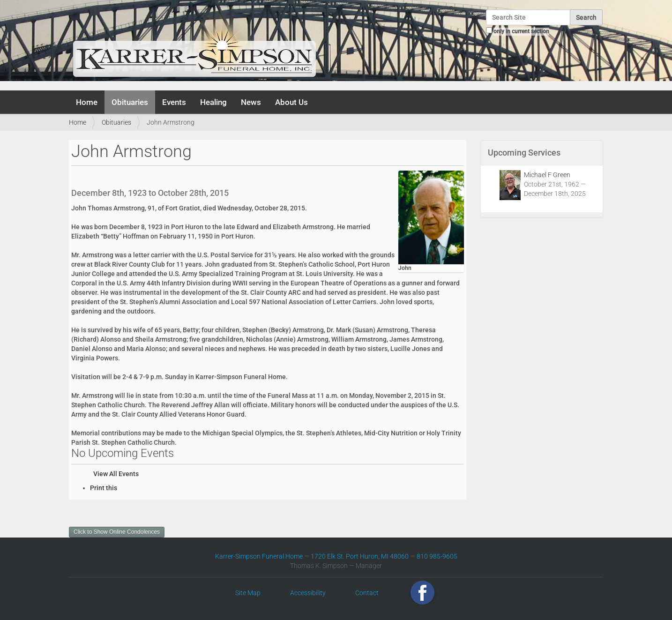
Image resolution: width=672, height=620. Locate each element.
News (251, 102)
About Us (291, 102)
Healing (213, 102)
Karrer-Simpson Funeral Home (259, 556)
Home (87, 102)
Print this (104, 488)
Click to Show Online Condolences (117, 532)
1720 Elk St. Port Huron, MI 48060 (360, 556)
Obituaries (130, 102)
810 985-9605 (437, 556)
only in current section (521, 31)
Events (174, 102)
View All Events (116, 474)
